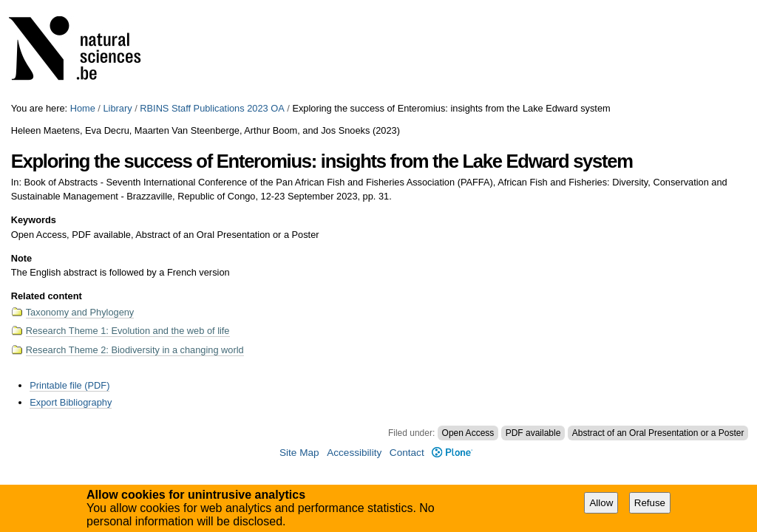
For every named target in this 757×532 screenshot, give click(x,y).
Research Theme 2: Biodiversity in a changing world (135, 350)
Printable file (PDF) (69, 385)
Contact (407, 453)
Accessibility (354, 453)
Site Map (299, 453)
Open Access (468, 433)
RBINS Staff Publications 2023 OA (212, 108)
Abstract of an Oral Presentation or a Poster (658, 433)
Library (117, 108)
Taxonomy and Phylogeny (80, 312)
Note (21, 258)
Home (83, 108)
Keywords (34, 220)
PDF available (533, 433)
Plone (452, 453)
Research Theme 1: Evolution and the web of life (128, 331)
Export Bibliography (71, 402)
